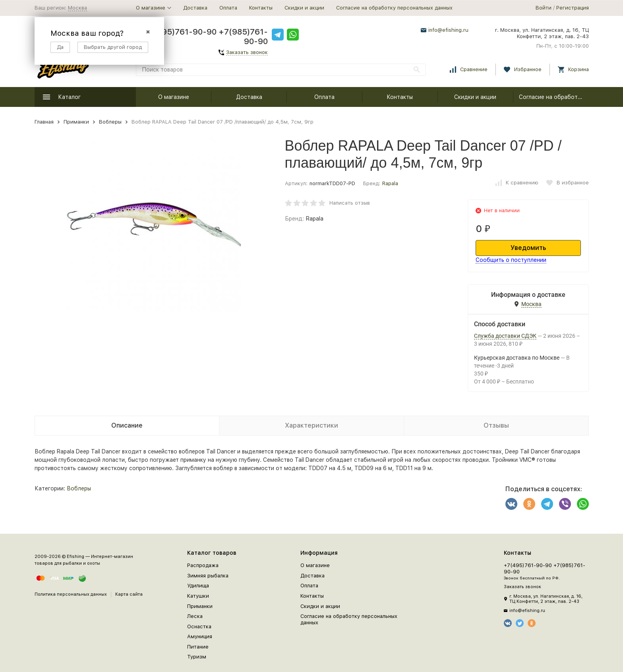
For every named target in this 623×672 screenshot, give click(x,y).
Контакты (261, 8)
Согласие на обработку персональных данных (394, 8)
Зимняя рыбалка (208, 576)
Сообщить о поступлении (511, 260)
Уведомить (528, 248)
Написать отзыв (350, 203)
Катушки (198, 596)
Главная (44, 122)
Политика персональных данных (71, 594)
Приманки (76, 122)
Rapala (390, 183)
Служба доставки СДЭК (505, 336)
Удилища (198, 586)
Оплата (228, 8)
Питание (198, 647)
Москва (77, 8)
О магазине (174, 97)
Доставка (195, 8)
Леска (195, 616)
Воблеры (110, 122)
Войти (544, 8)
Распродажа (203, 565)
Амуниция (200, 636)
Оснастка (199, 626)
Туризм (197, 657)
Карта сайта (129, 594)
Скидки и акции (304, 8)
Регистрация (573, 8)
